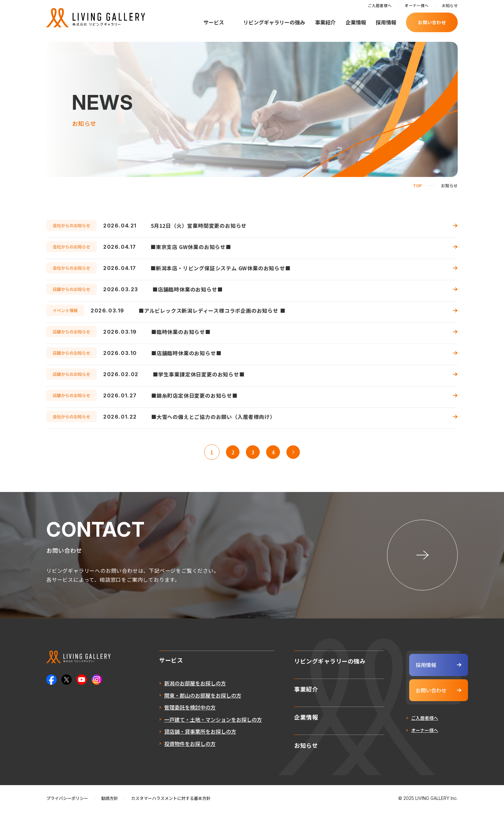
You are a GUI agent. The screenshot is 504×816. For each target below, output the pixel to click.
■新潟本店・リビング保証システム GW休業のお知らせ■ (221, 268)
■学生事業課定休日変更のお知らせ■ (199, 374)
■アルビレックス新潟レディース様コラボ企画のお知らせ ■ (212, 311)
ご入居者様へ (380, 5)
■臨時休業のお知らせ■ (181, 332)
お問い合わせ (432, 22)
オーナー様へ (417, 5)
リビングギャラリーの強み (274, 22)
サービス (214, 22)
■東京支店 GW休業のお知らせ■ (191, 247)
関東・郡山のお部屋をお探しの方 (187, 704)
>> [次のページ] (296, 452)
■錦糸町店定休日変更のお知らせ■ (194, 395)
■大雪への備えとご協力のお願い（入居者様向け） (213, 417)
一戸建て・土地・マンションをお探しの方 (197, 728)
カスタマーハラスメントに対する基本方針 (171, 803)
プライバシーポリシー (67, 803)
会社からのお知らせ (72, 225)
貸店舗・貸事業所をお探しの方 (184, 740)
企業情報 (356, 22)
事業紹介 (325, 22)
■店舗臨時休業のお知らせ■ (187, 289)
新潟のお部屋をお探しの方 (179, 692)
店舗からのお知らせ (72, 289)
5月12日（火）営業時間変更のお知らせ (199, 226)
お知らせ (450, 5)
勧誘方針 (110, 803)
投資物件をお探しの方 (174, 752)
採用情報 (386, 22)
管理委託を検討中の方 (174, 716)
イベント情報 (65, 310)
